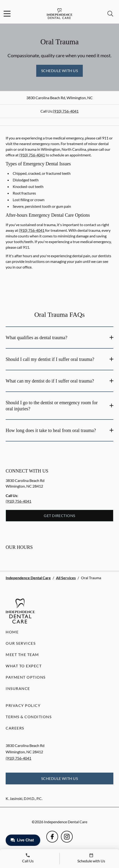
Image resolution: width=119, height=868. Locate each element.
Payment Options (26, 677)
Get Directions (59, 516)
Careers (15, 728)
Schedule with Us (60, 71)
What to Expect (24, 666)
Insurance (18, 688)
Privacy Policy (23, 705)
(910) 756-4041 (66, 111)
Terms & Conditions (29, 717)
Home (12, 632)
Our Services (21, 643)
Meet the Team (22, 654)
